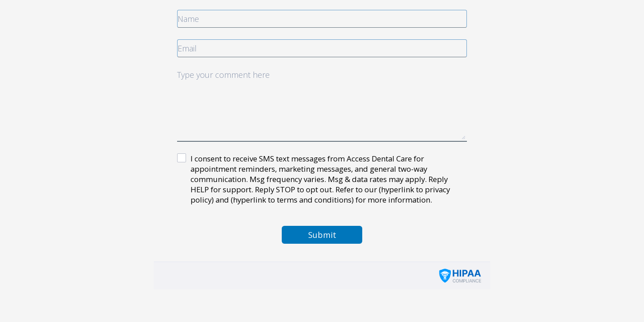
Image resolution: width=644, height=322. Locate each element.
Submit (322, 235)
